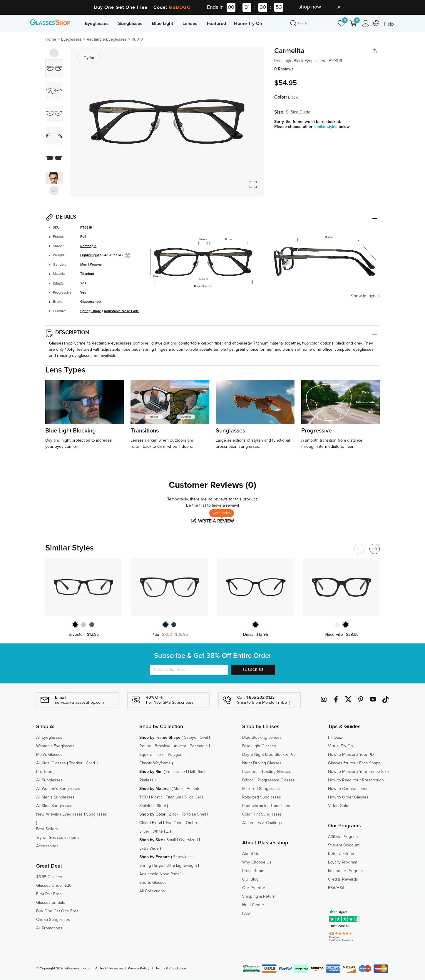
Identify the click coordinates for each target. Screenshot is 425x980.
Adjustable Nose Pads (121, 311)
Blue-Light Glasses (259, 746)
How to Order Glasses (348, 797)
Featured (216, 24)
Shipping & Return (259, 896)
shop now (310, 7)
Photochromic (255, 806)
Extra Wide (149, 848)
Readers (250, 772)
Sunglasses (130, 24)
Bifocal (58, 283)
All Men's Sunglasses (55, 797)
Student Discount (344, 845)
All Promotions (49, 928)
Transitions (280, 806)
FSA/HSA (336, 888)
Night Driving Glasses (262, 763)
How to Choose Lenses (349, 789)
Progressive (62, 293)
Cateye (190, 738)
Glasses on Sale (51, 903)
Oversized (188, 840)
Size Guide (301, 112)
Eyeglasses (97, 24)
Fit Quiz (335, 738)
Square (146, 755)
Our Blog (250, 879)
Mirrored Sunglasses (261, 789)
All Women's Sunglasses (58, 789)
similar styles (326, 127)
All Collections (152, 891)
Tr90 (144, 797)
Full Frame (175, 772)
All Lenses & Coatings (262, 823)
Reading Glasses (276, 772)
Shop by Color (152, 814)
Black (174, 814)
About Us (251, 854)
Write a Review (216, 521)
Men (84, 265)
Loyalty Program (343, 862)
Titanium (87, 274)
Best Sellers (47, 829)
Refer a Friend (341, 854)
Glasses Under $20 (54, 886)
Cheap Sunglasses (53, 920)
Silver (144, 831)
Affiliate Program (343, 837)
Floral (157, 823)
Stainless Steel (153, 806)
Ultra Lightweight (182, 866)
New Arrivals (48, 814)
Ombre (192, 823)
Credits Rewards (343, 879)
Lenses (190, 24)
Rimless (146, 780)
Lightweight (90, 255)
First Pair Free (49, 894)
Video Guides (340, 806)
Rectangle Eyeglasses (107, 39)
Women (96, 265)
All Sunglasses (49, 780)
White (158, 831)
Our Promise (254, 888)
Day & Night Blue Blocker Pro (269, 755)
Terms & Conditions (171, 969)
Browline (163, 746)
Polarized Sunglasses (262, 797)
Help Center (253, 905)
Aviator (180, 746)
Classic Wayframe (155, 763)
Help (389, 24)
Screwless (182, 857)
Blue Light (163, 24)
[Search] (312, 24)
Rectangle (88, 246)
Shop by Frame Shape (160, 738)
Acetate (194, 789)
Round (145, 746)
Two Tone (174, 823)
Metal (179, 789)
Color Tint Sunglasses (262, 814)
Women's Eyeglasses (55, 746)
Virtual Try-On (340, 746)
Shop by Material (155, 789)
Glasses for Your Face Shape (354, 763)
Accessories (47, 846)
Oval (204, 738)
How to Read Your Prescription (356, 780)
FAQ (246, 914)
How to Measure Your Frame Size (358, 772)
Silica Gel (193, 797)
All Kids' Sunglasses (54, 806)
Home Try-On (248, 24)
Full (83, 237)
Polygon (175, 755)
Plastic (157, 797)
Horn (160, 755)
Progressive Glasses (276, 780)
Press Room (253, 871)
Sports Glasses (153, 883)
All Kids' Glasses (51, 763)
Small (171, 840)
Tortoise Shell (194, 814)
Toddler (76, 763)
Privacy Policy (139, 969)
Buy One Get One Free (57, 911)
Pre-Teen (44, 772)
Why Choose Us (257, 862)
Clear (144, 823)
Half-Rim (196, 772)
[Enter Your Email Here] (189, 670)
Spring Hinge (91, 311)
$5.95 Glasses (49, 877)
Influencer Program (345, 871)
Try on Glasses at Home (58, 838)
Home (51, 39)
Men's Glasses (49, 755)
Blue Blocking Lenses (262, 738)
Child (91, 763)
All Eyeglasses (49, 738)
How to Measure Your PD (351, 755)
